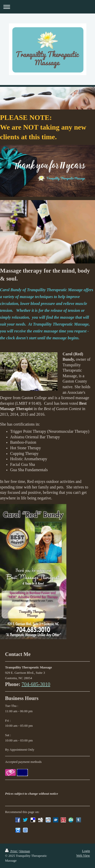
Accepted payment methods (23, 762)
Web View (83, 855)
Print (11, 851)
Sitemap (25, 851)
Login (86, 851)
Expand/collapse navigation (48, 7)
